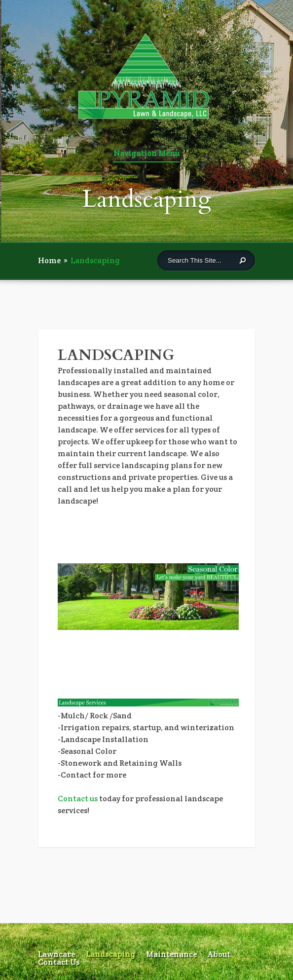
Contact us (78, 799)
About (219, 954)
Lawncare (56, 954)
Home (49, 260)
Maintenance (171, 954)
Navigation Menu (146, 154)
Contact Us (59, 962)
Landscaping (110, 954)
